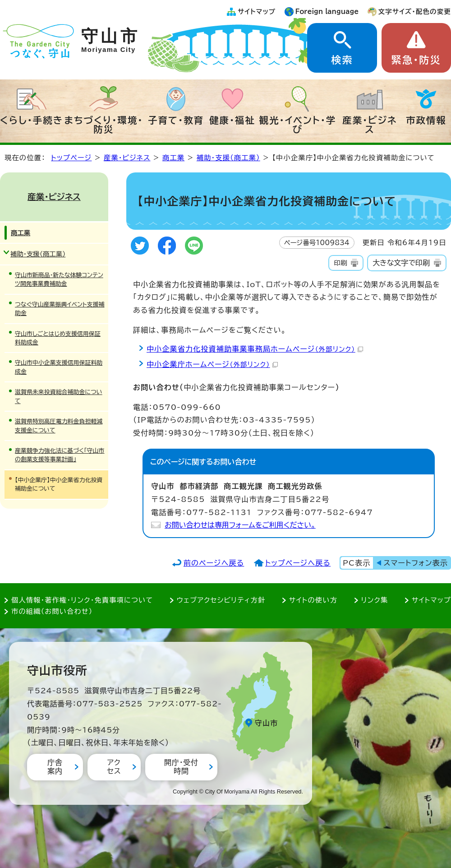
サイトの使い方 (313, 600)
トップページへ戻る (298, 563)
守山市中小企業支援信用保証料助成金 (59, 367)
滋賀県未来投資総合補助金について (59, 396)
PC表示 (357, 563)
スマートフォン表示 (416, 563)
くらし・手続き (32, 120)
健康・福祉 (232, 120)
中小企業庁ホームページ (212, 364)
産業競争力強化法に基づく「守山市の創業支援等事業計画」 (60, 455)
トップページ (71, 158)
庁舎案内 (55, 767)
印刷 (340, 263)
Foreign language (327, 12)
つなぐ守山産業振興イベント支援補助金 (60, 309)
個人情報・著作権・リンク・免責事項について (82, 600)
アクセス (114, 767)
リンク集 (375, 600)
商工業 (173, 158)
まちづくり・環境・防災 (104, 125)
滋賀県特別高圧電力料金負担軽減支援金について (59, 426)
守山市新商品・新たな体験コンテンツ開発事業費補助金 (59, 279)
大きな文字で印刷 (401, 263)
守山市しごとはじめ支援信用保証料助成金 (58, 338)
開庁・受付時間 (181, 767)
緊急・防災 (416, 60)
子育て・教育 (176, 120)
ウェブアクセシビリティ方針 (221, 600)
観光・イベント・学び (298, 125)
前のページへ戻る (214, 563)
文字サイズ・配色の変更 (415, 12)
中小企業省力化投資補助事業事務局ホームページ (255, 349)
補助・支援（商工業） (228, 158)
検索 (342, 60)
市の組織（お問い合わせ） (52, 611)
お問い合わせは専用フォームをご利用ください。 (240, 525)
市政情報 (426, 120)
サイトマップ (257, 12)
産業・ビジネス (370, 125)
